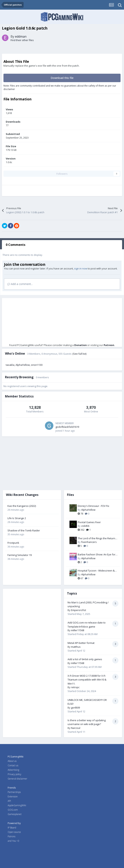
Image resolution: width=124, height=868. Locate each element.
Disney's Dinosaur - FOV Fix (93, 506)
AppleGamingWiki (17, 805)
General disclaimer (17, 779)
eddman (21, 36)
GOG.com (13, 810)
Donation (81, 345)
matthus (76, 647)
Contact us (13, 765)
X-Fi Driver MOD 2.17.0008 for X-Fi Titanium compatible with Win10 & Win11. (87, 680)
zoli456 (85, 526)
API (9, 801)
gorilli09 (75, 708)
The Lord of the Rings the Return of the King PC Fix (96, 538)
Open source (14, 832)
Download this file (62, 78)
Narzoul (76, 728)
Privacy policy (14, 774)
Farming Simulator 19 (20, 555)
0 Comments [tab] (16, 245)
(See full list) (79, 354)
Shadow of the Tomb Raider (24, 530)
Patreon (109, 345)
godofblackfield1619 (67, 427)
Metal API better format (81, 643)
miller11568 (78, 630)
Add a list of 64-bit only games (85, 659)
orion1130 (37, 365)
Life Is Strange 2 (17, 518)
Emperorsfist (79, 610)
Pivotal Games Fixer (89, 522)
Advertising (13, 770)
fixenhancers (89, 542)
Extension (13, 797)
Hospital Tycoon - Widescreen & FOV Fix (96, 571)
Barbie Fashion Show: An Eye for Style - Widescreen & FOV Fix (97, 555)
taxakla (10, 365)
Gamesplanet (15, 814)
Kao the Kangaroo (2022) (22, 506)
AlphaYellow (23, 365)
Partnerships (14, 792)
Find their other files (22, 40)
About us (12, 761)
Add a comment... (20, 284)
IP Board (12, 828)
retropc (75, 687)
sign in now (81, 268)
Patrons (12, 836)
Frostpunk (13, 543)
